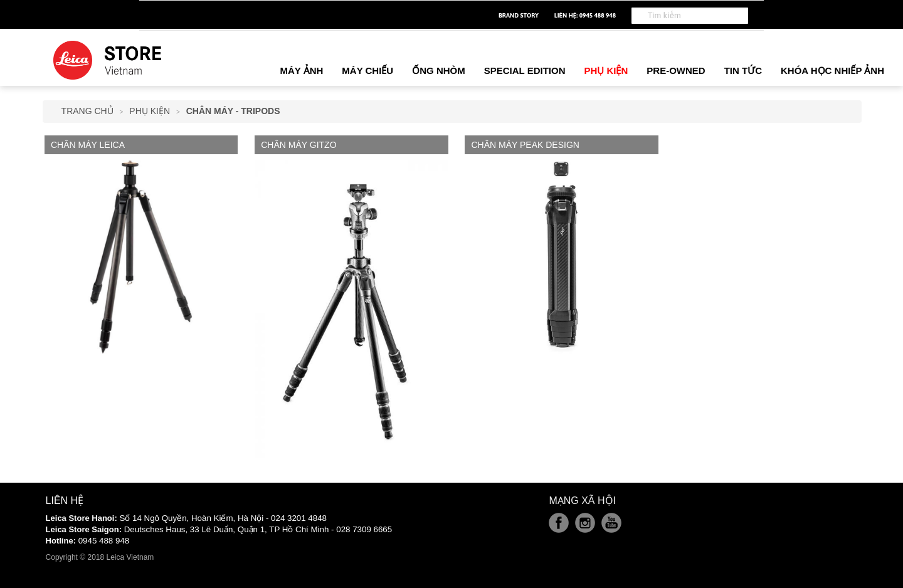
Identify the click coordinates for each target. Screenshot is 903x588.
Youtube (611, 523)
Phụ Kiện (150, 111)
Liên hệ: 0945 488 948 (585, 15)
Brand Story (519, 15)
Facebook (559, 523)
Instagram (585, 523)
